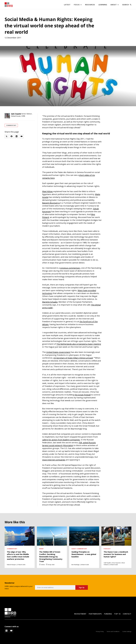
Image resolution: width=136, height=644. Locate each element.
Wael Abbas (47, 191)
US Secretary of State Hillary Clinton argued (73, 358)
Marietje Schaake (50, 302)
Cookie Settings (127, 631)
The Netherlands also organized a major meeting (79, 344)
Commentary (11, 125)
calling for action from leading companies (61, 440)
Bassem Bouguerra (51, 203)
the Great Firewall (83, 395)
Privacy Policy (100, 631)
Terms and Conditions (113, 631)
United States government (58, 352)
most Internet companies (54, 460)
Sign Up (82, 587)
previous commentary (70, 268)
